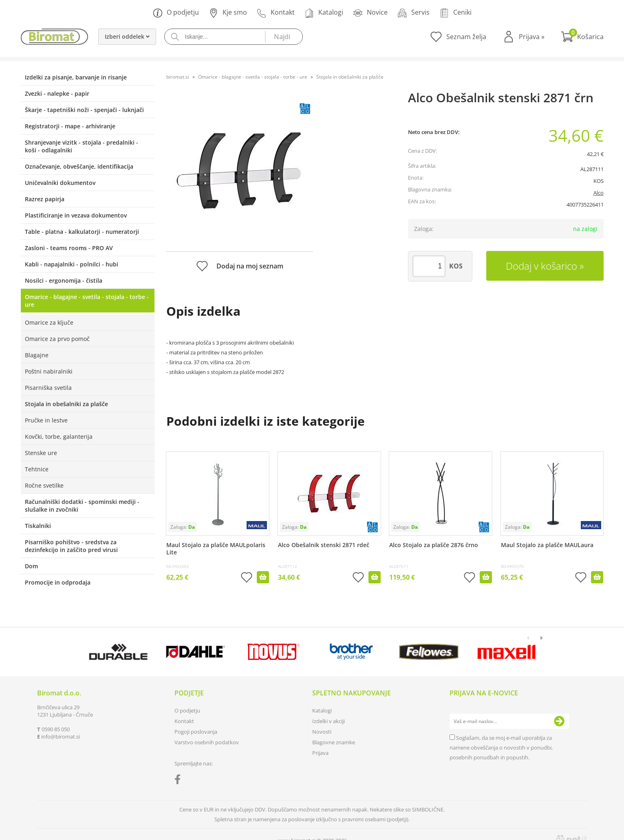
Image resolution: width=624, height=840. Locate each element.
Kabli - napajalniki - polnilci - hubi (72, 264)
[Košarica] (582, 37)
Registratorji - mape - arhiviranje (70, 126)
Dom (31, 566)
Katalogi (324, 13)
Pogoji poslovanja (196, 732)
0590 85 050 (56, 729)
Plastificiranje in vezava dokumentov (76, 215)
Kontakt (276, 13)
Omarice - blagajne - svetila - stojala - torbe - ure (87, 301)
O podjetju (176, 13)
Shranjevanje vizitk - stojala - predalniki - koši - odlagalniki (82, 146)
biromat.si (178, 77)
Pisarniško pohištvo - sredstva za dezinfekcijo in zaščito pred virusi (71, 546)
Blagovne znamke (334, 742)
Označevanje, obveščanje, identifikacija (79, 166)
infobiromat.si (61, 737)
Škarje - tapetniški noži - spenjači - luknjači (84, 110)
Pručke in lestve (46, 420)
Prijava (532, 37)
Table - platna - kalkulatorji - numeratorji (82, 232)
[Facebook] (180, 781)
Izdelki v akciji (329, 721)
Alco (599, 193)
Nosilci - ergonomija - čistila (64, 280)
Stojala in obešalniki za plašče (66, 404)
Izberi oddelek (127, 36)
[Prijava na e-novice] (559, 721)
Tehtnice (37, 469)
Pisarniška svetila (48, 388)
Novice (370, 13)
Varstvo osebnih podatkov (207, 742)
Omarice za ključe (49, 322)
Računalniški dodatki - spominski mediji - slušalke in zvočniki (82, 506)
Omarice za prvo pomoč (57, 339)
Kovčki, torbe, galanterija (59, 436)
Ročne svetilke (44, 485)
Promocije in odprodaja (58, 582)
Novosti (322, 732)
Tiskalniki (38, 526)
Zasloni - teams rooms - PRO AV (69, 248)
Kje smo (228, 13)
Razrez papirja (45, 199)
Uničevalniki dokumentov (60, 183)
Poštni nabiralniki (49, 371)
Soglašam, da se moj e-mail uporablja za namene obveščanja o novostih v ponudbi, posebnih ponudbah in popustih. (501, 748)
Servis (413, 13)
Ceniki (455, 13)
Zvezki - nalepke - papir (57, 93)
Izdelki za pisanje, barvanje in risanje (76, 77)
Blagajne (37, 355)
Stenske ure (41, 453)
